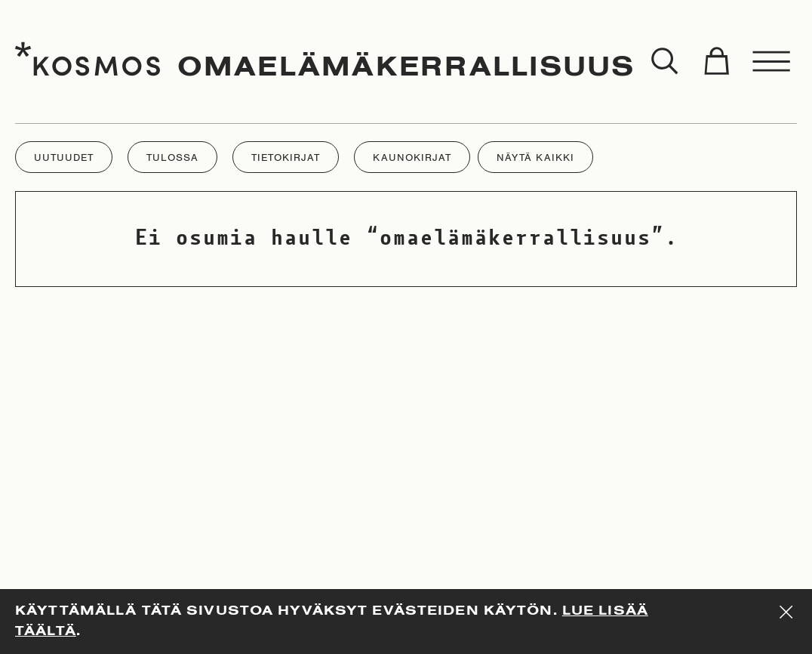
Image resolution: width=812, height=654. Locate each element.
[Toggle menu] (772, 62)
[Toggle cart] (716, 62)
